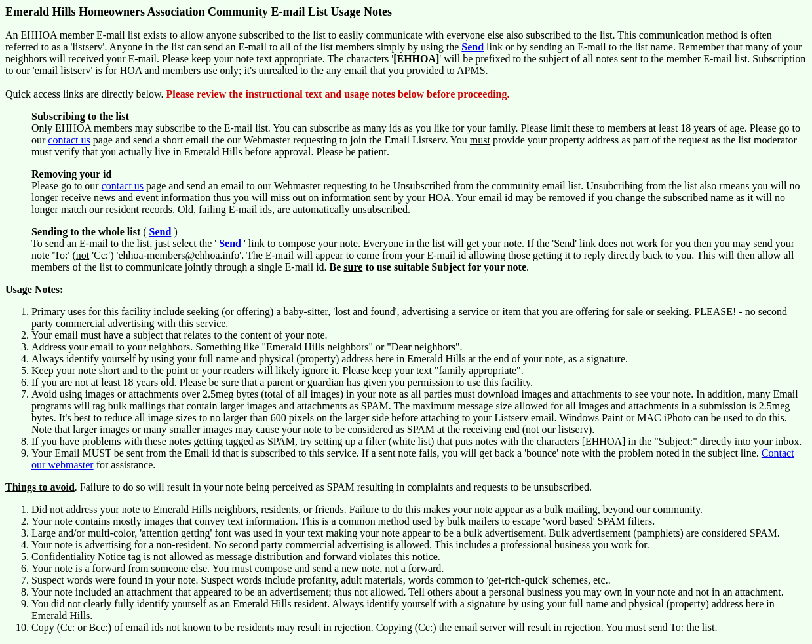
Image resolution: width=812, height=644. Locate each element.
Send (473, 47)
